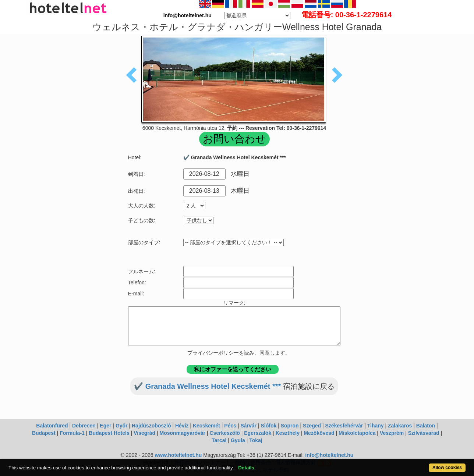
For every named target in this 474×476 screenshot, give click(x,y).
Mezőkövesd (319, 433)
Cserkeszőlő (224, 433)
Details (246, 468)
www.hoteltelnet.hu (178, 455)
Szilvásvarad (424, 433)
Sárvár (248, 426)
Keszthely (288, 433)
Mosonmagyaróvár (182, 433)
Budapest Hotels (109, 433)
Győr (122, 426)
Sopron (290, 426)
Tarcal (219, 440)
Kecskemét (206, 426)
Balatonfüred (52, 426)
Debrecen (84, 426)
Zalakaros (400, 426)
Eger (105, 426)
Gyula (238, 440)
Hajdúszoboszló (151, 426)
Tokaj (256, 440)
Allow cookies (447, 468)
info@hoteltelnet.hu (329, 455)
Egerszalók (258, 433)
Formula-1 (72, 433)
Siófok (268, 426)
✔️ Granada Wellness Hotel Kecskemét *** (207, 386)
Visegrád (144, 433)
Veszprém (392, 433)
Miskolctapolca (357, 433)
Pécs (230, 426)
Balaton (426, 426)
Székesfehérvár (344, 426)
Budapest (44, 433)
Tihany (376, 426)
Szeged (312, 426)
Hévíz (182, 426)
